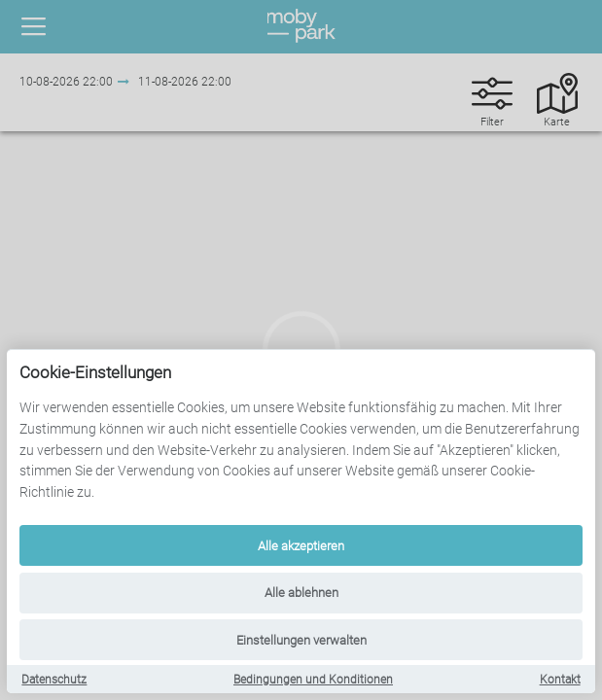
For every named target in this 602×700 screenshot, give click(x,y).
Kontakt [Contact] (560, 680)
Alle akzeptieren (301, 546)
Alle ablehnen (301, 593)
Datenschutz (54, 680)
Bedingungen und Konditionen (313, 680)
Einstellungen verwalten (301, 640)
